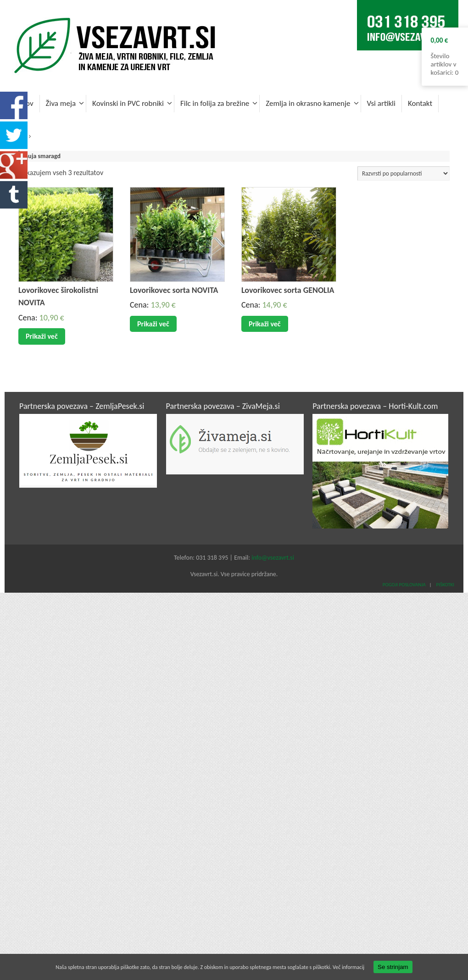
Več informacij (348, 967)
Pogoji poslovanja (404, 585)
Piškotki (445, 585)
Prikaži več (42, 336)
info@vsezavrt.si (273, 558)
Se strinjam (393, 967)
